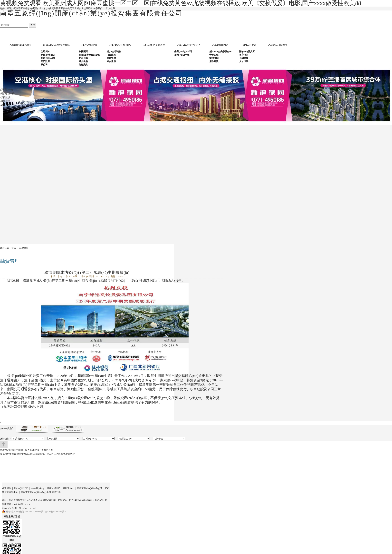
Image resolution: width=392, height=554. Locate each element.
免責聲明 (7, 488)
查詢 (33, 25)
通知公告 (84, 61)
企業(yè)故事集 (182, 55)
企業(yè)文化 (188, 45)
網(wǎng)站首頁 (20, 45)
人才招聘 (244, 61)
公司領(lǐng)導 (48, 58)
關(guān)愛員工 (247, 52)
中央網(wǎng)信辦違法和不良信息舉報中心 (53, 488)
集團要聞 (84, 52)
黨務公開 (214, 58)
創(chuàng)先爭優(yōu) (221, 52)
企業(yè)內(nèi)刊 (183, 52)
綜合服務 (111, 61)
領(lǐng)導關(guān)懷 (89, 55)
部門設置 (45, 61)
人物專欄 (244, 58)
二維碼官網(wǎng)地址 (12, 538)
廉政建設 (214, 61)
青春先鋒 (214, 55)
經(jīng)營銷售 (114, 52)
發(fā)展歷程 (154, 45)
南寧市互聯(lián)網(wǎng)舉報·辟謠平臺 (41, 492)
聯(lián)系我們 (95, 8)
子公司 (44, 65)
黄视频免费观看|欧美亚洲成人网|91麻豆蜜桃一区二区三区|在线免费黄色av (37, 454)
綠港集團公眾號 (12, 517)
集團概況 (57, 45)
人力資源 (249, 45)
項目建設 (111, 55)
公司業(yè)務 (120, 45)
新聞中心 (89, 45)
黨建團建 (220, 45)
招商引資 (84, 58)
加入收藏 (110, 8)
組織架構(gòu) (48, 55)
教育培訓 (244, 55)
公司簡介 (45, 52)
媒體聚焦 (84, 65)
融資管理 (111, 58)
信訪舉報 (278, 45)
